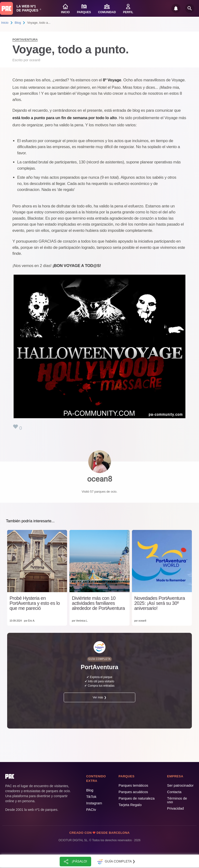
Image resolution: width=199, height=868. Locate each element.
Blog (18, 23)
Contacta (174, 792)
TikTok (91, 797)
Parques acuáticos (133, 792)
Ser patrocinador (180, 785)
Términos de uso (177, 800)
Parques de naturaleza (137, 798)
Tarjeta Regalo (130, 805)
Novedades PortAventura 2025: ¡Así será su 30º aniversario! (160, 603)
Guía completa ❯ (116, 862)
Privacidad (175, 808)
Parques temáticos (133, 785)
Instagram (94, 803)
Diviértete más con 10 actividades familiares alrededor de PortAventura (98, 603)
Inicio (5, 23)
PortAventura (25, 40)
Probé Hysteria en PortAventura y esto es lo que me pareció (35, 603)
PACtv (91, 810)
